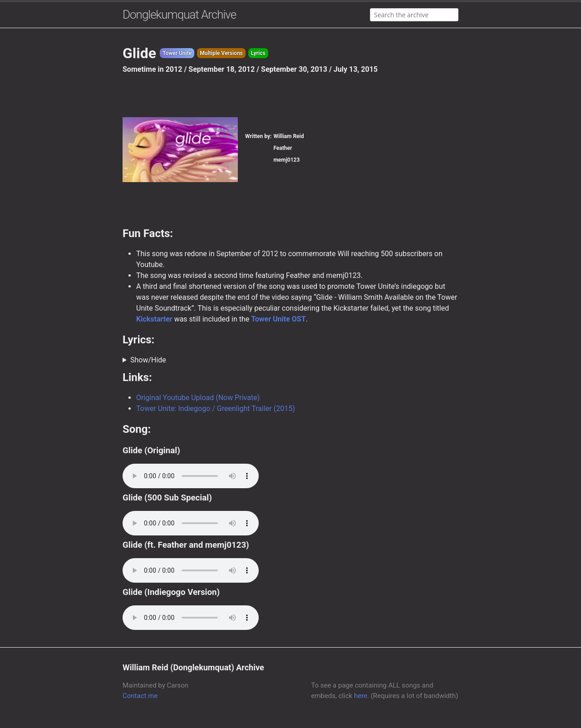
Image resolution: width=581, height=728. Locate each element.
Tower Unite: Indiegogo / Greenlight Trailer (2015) (216, 409)
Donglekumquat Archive (179, 15)
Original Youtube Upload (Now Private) (198, 398)
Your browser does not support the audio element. (191, 476)
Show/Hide (148, 360)
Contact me (140, 696)
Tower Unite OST (278, 319)
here (361, 696)
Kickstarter (154, 319)
